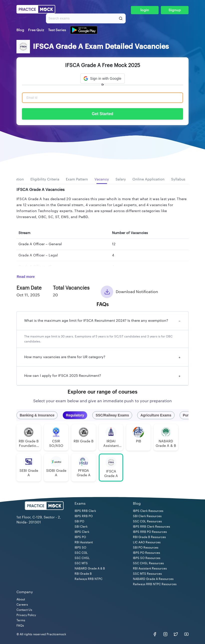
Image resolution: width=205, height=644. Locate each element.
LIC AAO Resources (147, 542)
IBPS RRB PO (84, 516)
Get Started (102, 114)
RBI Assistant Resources (150, 568)
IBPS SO (80, 548)
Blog (20, 30)
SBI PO (79, 521)
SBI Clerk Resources (147, 516)
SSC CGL (81, 553)
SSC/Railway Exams (112, 415)
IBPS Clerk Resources (148, 511)
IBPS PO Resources (147, 553)
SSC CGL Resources (147, 521)
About (21, 599)
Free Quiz (36, 30)
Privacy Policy (26, 615)
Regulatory (75, 415)
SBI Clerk (81, 527)
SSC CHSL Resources (148, 563)
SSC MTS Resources (147, 574)
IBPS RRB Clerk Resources (152, 527)
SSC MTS (81, 563)
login (145, 10)
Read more (26, 277)
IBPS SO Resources (147, 558)
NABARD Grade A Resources (153, 579)
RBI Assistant (84, 542)
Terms (21, 620)
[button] (102, 79)
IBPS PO (80, 537)
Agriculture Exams (156, 415)
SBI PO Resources (146, 548)
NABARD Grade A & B (90, 568)
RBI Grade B (83, 574)
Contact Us (24, 610)
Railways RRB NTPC (89, 579)
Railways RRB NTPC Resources (155, 584)
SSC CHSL (82, 558)
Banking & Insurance (37, 415)
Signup (175, 10)
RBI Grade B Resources (149, 537)
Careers (22, 605)
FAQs (20, 626)
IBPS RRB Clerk (85, 511)
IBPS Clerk (82, 532)
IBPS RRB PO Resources (150, 532)
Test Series (57, 30)
